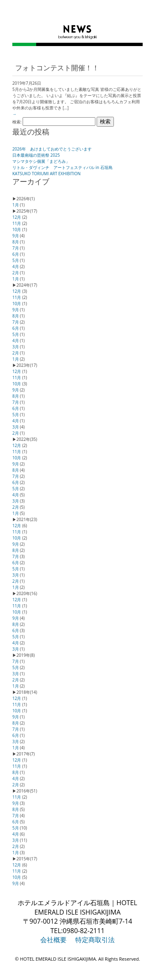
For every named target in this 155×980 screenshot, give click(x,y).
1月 (16, 205)
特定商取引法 (95, 940)
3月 (16, 347)
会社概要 (53, 940)
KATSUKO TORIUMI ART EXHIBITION (46, 174)
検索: (17, 122)
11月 (17, 223)
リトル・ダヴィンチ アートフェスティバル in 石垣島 (62, 167)
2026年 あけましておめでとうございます (52, 149)
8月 (16, 242)
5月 (16, 260)
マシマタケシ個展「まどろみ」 (41, 161)
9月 (16, 236)
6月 (16, 254)
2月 (16, 273)
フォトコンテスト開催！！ (57, 68)
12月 (17, 217)
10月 (17, 229)
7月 (16, 248)
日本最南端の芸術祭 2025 (36, 155)
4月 (16, 266)
